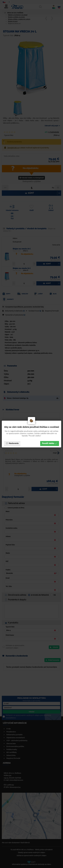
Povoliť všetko (50, 443)
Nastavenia (12, 443)
